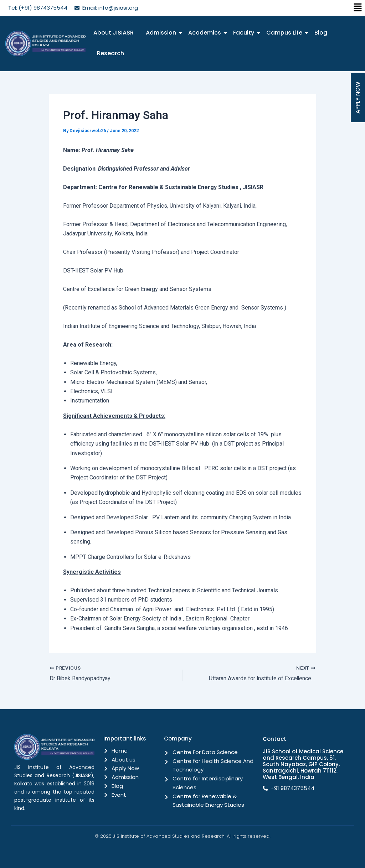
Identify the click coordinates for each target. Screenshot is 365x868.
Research (110, 53)
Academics (206, 33)
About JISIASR (114, 33)
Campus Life (286, 33)
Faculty (245, 33)
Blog (321, 33)
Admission (162, 33)
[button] (358, 8)
